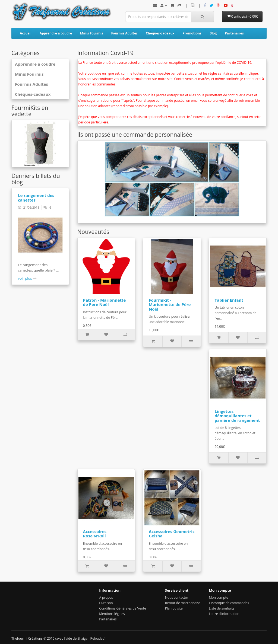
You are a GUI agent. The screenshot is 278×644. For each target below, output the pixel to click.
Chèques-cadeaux (160, 33)
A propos (106, 597)
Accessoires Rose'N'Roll (95, 534)
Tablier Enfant (229, 300)
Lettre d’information (224, 614)
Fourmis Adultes (124, 33)
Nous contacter (177, 597)
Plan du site (174, 608)
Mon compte (218, 597)
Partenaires (234, 33)
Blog (213, 33)
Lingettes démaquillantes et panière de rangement (237, 416)
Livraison (106, 603)
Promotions (192, 33)
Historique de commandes (229, 603)
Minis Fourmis (91, 33)
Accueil (26, 33)
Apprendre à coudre (56, 33)
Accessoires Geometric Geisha (172, 534)
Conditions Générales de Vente (122, 608)
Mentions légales (112, 614)
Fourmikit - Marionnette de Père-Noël (170, 305)
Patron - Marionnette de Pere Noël (105, 302)
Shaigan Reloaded (91, 638)
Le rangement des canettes (36, 198)
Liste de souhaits (222, 608)
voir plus (27, 278)
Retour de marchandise (183, 603)
